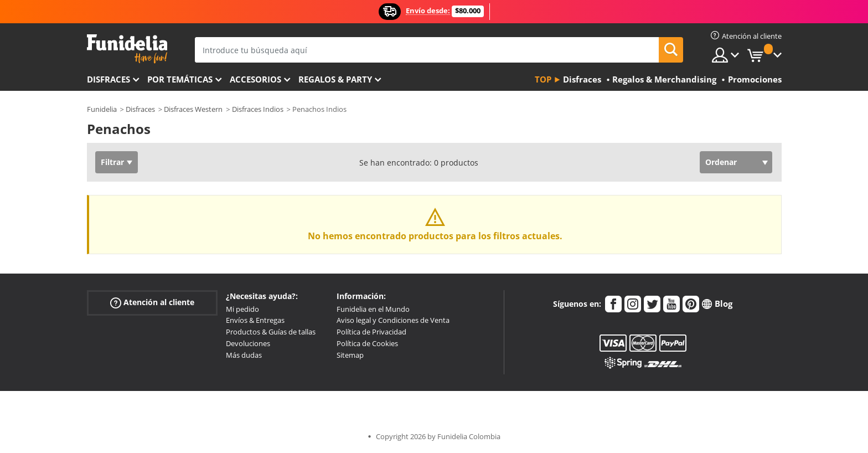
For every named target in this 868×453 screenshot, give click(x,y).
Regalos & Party (335, 79)
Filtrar (112, 162)
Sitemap (350, 355)
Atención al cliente (152, 302)
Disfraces (108, 79)
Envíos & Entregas (255, 320)
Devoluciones (248, 343)
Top (543, 79)
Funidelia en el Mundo (373, 309)
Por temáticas (180, 79)
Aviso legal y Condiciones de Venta (393, 320)
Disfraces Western (193, 109)
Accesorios (255, 79)
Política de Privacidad (371, 332)
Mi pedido (242, 309)
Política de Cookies (367, 343)
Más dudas (244, 355)
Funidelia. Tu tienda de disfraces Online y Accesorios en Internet (127, 49)
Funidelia (102, 109)
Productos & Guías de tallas (271, 332)
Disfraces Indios (258, 109)
